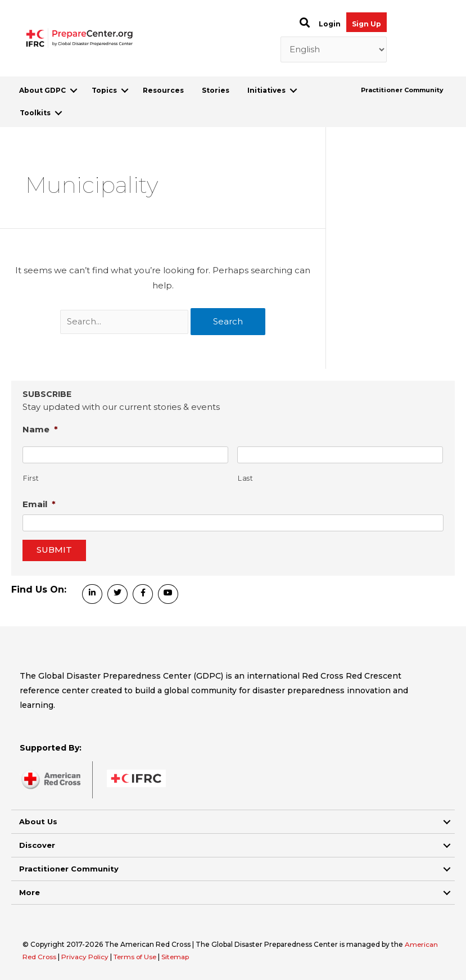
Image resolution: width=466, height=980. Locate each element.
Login (330, 24)
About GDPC (42, 90)
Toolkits (35, 113)
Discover (37, 845)
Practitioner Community (402, 90)
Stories (216, 90)
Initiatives (266, 90)
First (31, 478)
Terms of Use (138, 957)
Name (40, 429)
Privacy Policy (87, 957)
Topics (104, 90)
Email (39, 504)
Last (246, 478)
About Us (38, 821)
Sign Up (367, 24)
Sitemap (180, 957)
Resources (163, 90)
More (30, 892)
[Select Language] (334, 49)
